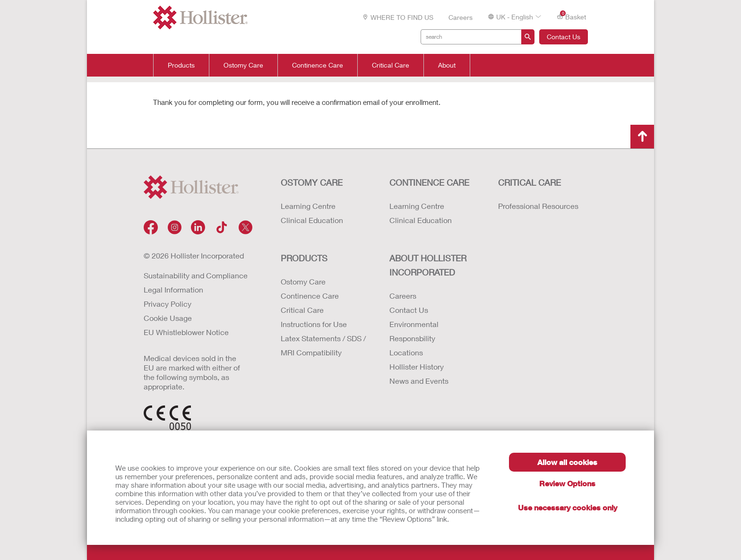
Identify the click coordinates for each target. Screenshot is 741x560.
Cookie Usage (168, 318)
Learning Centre (308, 206)
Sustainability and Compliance (196, 275)
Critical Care (391, 65)
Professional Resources (538, 206)
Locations (406, 352)
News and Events (419, 381)
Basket (571, 16)
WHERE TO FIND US (398, 17)
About (447, 65)
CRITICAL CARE (530, 182)
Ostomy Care (243, 65)
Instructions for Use (314, 324)
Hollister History (417, 366)
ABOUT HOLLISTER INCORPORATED (428, 265)
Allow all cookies (567, 462)
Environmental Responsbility (414, 331)
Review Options (567, 483)
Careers (461, 17)
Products (181, 65)
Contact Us (564, 37)
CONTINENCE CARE (429, 182)
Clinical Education (312, 220)
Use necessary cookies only (568, 507)
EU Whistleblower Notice (186, 332)
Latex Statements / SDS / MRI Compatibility (323, 345)
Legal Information (173, 289)
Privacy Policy (168, 304)
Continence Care (318, 65)
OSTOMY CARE (312, 182)
